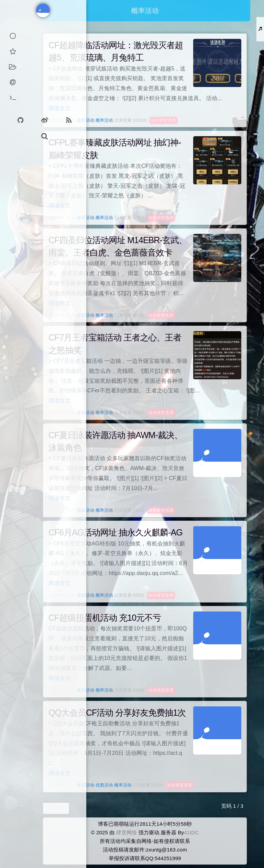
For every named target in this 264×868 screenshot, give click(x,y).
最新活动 (86, 120)
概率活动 (104, 120)
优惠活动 (104, 785)
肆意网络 (127, 832)
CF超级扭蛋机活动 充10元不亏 (105, 618)
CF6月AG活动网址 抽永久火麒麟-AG (115, 532)
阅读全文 (60, 108)
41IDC (191, 832)
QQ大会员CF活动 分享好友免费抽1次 (117, 713)
